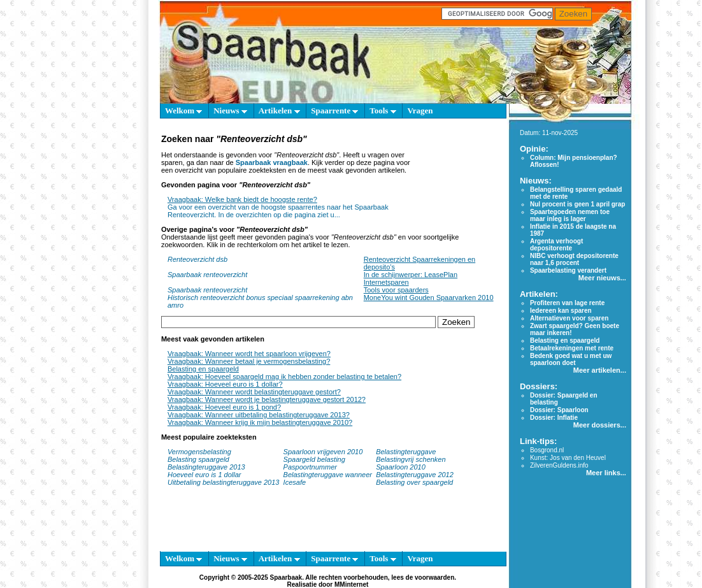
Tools (383, 111)
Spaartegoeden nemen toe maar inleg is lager (570, 215)
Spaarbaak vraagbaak (272, 162)
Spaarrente (334, 111)
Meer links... (606, 473)
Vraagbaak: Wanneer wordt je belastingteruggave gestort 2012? (267, 399)
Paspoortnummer (310, 467)
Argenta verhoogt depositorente (556, 245)
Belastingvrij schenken (411, 459)
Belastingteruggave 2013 (206, 467)
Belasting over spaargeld (414, 482)
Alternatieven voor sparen (569, 318)
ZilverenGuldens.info (559, 465)
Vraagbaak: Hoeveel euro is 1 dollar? (225, 384)
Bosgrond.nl (547, 450)
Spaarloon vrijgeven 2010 (323, 452)
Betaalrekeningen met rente (572, 348)
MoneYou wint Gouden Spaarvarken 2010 (429, 298)
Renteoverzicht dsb (197, 259)
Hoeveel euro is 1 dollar (204, 475)
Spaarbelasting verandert (568, 270)
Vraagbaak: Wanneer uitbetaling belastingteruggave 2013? (259, 415)
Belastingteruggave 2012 (415, 475)
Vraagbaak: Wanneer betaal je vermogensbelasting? (249, 361)
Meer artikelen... (600, 370)
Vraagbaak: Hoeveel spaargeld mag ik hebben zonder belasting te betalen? (284, 376)
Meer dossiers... (600, 425)
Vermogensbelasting (199, 452)
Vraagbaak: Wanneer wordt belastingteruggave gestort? (254, 392)
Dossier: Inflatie (554, 418)
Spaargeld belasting (314, 459)
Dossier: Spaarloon (559, 410)
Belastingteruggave (406, 452)
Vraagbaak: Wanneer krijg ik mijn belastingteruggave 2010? (260, 422)
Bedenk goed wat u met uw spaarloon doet (571, 359)
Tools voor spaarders (396, 290)
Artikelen (279, 111)
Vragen (420, 111)
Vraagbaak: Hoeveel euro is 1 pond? (224, 407)
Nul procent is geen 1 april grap (577, 204)
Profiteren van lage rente (567, 303)
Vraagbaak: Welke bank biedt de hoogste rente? (242, 199)
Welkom (183, 111)
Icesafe (295, 482)
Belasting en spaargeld (203, 369)
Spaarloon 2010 (402, 467)
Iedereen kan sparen (561, 311)
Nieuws (230, 111)
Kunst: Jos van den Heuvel (568, 458)
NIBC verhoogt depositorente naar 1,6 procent (574, 259)
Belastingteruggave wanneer (328, 475)
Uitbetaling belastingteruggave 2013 (224, 482)
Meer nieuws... (602, 278)
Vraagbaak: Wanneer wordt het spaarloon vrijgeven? (249, 354)
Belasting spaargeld (198, 459)
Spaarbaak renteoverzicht (207, 275)
